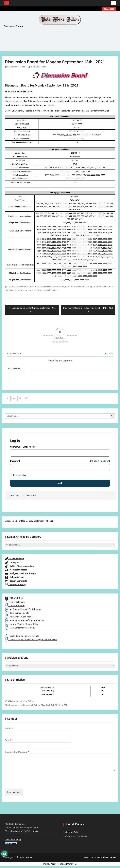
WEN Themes (110, 857)
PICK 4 (28, 290)
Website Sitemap (15, 585)
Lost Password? (29, 495)
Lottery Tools (13, 562)
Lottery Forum (79, 287)
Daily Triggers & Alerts (30, 111)
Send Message (14, 792)
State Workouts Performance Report (24, 620)
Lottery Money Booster (96, 287)
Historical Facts (15, 602)
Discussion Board (50, 287)
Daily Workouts (15, 559)
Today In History (15, 606)
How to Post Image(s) (74, 111)
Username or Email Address (23, 447)
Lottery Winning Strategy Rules (22, 624)
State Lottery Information (97, 111)
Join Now (15, 495)
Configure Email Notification (20, 573)
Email (9, 740)
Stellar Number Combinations (45, 290)
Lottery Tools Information (19, 566)
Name (9, 729)
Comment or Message (17, 752)
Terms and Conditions (77, 836)
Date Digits (37, 287)
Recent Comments (16, 581)
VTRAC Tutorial (15, 598)
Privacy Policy (73, 832)
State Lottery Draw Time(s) (20, 628)
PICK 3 (21, 290)
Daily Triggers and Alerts (19, 617)
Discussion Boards (16, 570)
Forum (62, 287)
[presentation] (26, 784)
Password (15, 461)
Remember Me (18, 475)
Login (109, 354)
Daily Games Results (17, 613)
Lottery (68, 287)
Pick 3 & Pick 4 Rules (52, 111)
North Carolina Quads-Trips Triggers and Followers (31, 640)
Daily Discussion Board (18, 287)
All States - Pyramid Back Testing (23, 609)
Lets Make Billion (39, 67)
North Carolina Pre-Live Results (22, 636)
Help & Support (14, 577)
